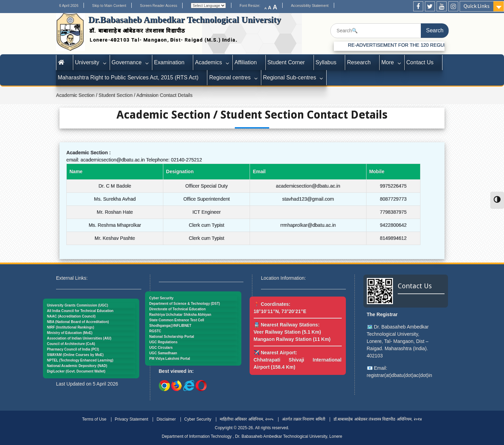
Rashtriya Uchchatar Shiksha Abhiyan (180, 315)
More (388, 62)
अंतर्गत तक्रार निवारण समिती (304, 419)
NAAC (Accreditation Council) (72, 316)
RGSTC (155, 331)
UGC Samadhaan (163, 353)
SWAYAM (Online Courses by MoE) (75, 355)
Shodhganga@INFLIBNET (170, 326)
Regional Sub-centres (289, 77)
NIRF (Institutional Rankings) (71, 327)
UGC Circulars (161, 348)
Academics (209, 62)
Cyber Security (161, 298)
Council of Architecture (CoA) (71, 344)
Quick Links (476, 6)
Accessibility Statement (310, 5)
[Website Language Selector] (208, 5)
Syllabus (326, 62)
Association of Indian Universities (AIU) (79, 338)
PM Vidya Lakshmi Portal (170, 359)
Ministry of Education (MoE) (70, 333)
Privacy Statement (132, 419)
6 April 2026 (69, 5)
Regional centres (230, 77)
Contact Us (420, 62)
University (87, 62)
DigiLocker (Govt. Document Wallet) (76, 371)
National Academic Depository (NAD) (77, 366)
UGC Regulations (163, 342)
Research (359, 62)
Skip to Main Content (109, 5)
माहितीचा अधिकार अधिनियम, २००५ (246, 419)
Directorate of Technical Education (177, 309)
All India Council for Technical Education (80, 311)
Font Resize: (252, 5)
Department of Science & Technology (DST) (185, 304)
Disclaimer (166, 419)
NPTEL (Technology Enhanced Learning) (80, 360)
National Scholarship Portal (172, 337)
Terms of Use (94, 419)
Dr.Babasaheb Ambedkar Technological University (185, 20)
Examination (169, 62)
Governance (127, 62)
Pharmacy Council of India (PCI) (73, 349)
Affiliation (246, 62)
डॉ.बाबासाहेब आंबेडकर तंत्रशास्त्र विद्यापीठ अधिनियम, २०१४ (378, 419)
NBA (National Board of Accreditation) (78, 322)
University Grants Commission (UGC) (78, 305)
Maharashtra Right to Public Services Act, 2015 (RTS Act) (128, 77)
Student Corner (286, 62)
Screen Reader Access (158, 5)
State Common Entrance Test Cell (177, 320)
